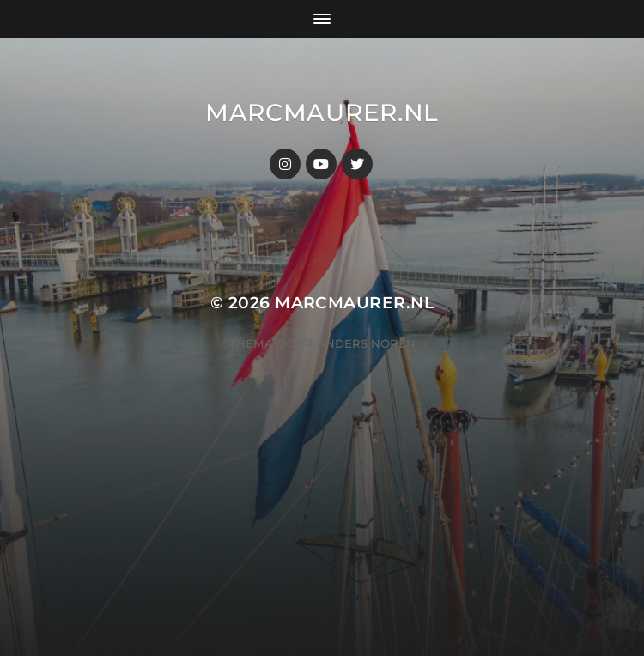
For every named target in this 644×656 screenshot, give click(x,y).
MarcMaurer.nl (322, 112)
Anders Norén (366, 343)
